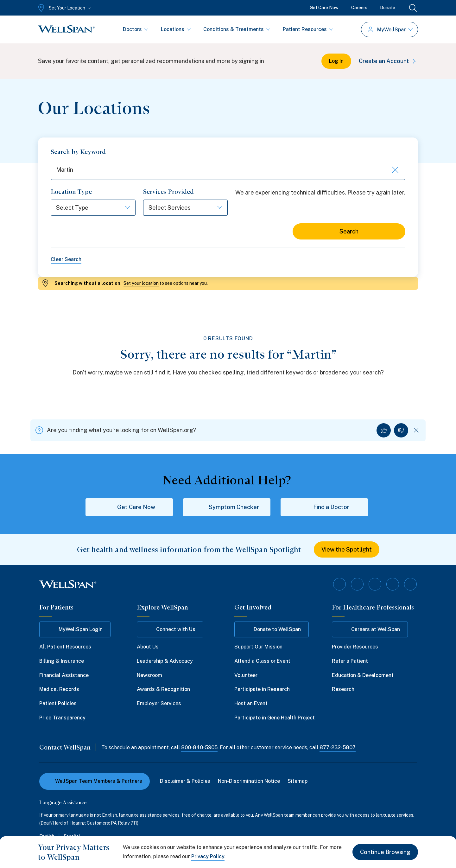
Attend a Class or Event (262, 661)
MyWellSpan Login (75, 629)
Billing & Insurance (62, 661)
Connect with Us (170, 629)
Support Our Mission (258, 647)
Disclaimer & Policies (185, 781)
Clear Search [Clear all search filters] (66, 259)
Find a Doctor (324, 507)
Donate (388, 8)
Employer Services (159, 703)
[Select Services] (186, 208)
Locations (176, 29)
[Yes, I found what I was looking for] (384, 430)
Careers (359, 8)
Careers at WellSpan (370, 629)
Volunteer (246, 675)
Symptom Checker (227, 507)
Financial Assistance (64, 675)
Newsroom (149, 675)
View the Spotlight (347, 549)
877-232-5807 (338, 747)
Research (343, 689)
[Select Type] (93, 208)
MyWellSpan (390, 30)
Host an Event (251, 703)
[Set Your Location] (64, 8)
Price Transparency (62, 718)
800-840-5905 (199, 747)
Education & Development (363, 675)
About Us (148, 647)
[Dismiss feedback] (416, 430)
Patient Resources (308, 29)
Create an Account (388, 61)
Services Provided (168, 192)
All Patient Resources (65, 647)
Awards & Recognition (163, 689)
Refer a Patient (350, 661)
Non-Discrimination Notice (249, 781)
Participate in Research (262, 689)
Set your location (141, 283)
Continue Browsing (385, 852)
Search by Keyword (78, 152)
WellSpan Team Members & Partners (95, 781)
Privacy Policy (208, 856)
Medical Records (59, 689)
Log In (336, 61)
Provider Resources (355, 647)
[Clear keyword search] (395, 170)
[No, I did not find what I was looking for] (401, 430)
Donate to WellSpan (272, 629)
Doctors (136, 29)
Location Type (71, 192)
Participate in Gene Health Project (275, 718)
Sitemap (298, 781)
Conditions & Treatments (237, 29)
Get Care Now (324, 8)
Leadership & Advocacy (165, 661)
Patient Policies (58, 703)
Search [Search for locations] (349, 231)
